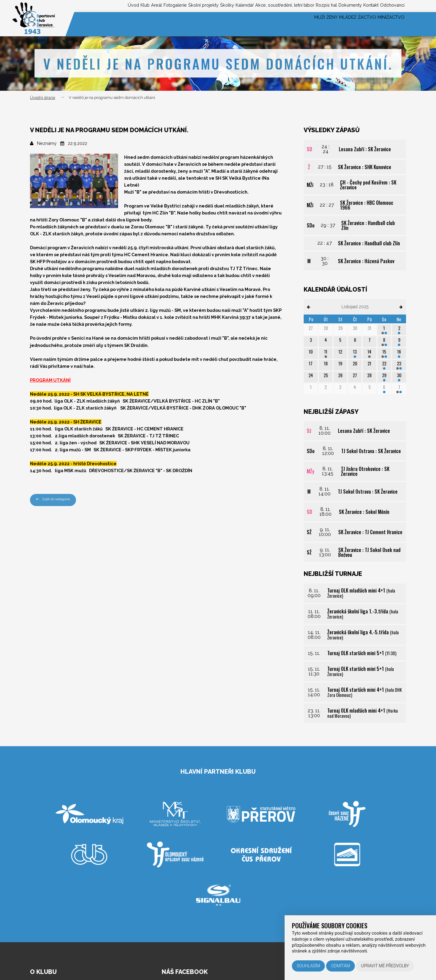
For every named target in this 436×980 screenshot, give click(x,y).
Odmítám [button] (340, 966)
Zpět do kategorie (55, 500)
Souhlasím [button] (308, 966)
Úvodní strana (43, 98)
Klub (82, 6)
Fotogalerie (122, 6)
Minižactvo (388, 24)
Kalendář (208, 6)
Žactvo (356, 24)
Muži (287, 24)
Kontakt (362, 6)
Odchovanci (390, 6)
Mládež (329, 24)
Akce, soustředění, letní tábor (256, 6)
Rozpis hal (306, 6)
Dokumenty (335, 6)
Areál (98, 6)
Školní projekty (157, 6)
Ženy (306, 24)
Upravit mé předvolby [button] (385, 966)
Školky (186, 6)
